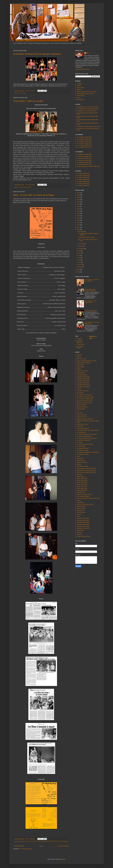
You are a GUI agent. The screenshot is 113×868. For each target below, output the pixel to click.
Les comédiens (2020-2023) (84, 147)
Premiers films (81, 96)
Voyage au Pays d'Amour (83, 536)
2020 (79, 207)
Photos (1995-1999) (82, 478)
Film (78, 411)
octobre (81, 246)
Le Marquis (80, 442)
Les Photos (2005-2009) (83, 178)
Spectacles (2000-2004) (83, 520)
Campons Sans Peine (83, 371)
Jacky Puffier (80, 426)
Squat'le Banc (80, 530)
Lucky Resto (80, 458)
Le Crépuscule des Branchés (84, 436)
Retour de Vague (81, 508)
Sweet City (80, 532)
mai (80, 258)
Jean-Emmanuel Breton (83, 428)
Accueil (41, 846)
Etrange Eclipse (81, 409)
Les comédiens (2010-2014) (84, 143)
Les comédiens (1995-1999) (84, 137)
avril (80, 260)
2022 (79, 202)
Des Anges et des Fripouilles (84, 395)
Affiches (79, 86)
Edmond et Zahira (81, 405)
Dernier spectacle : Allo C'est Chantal (87, 92)
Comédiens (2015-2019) (83, 385)
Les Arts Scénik (22, 93)
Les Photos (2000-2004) (83, 176)
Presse (60, 841)
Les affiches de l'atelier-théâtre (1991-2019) (88, 127)
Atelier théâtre (22, 841)
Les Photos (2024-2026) (83, 186)
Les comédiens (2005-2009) (84, 141)
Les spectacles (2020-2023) (84, 164)
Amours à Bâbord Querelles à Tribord (87, 361)
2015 (79, 218)
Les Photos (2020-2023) (83, 184)
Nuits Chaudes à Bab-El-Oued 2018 (86, 470)
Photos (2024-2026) (82, 490)
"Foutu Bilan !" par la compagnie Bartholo (90, 290)
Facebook (79, 339)
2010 (79, 230)
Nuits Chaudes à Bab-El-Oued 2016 (86, 468)
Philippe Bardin (81, 344)
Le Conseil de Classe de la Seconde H (87, 434)
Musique (79, 464)
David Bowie (80, 393)
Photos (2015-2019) (82, 486)
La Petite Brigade (81, 432)
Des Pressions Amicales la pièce (85, 397)
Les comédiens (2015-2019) (84, 145)
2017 (79, 213)
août (80, 251)
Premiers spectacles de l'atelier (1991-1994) (47, 841)
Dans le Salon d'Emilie (83, 391)
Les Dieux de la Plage (31, 841)
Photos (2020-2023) (82, 488)
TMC (88, 53)
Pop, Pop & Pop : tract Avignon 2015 (91, 302)
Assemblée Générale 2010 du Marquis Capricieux (37, 54)
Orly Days (79, 474)
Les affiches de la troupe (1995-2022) (87, 111)
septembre (81, 248)
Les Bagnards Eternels (83, 448)
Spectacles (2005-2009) (83, 522)
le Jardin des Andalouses (83, 440)
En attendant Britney (82, 407)
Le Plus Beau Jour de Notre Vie (85, 444)
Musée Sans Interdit (82, 462)
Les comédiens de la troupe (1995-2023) (87, 109)
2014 (79, 220)
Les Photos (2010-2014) (83, 180)
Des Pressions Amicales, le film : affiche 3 (92, 280)
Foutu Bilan (29, 187)
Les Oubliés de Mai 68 (83, 454)
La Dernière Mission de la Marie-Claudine (88, 430)
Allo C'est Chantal (81, 359)
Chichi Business (81, 373)
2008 (79, 272)
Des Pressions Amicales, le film (85, 94)
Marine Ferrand (81, 460)
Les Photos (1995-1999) (83, 174)
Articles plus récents (19, 846)
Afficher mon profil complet (82, 69)
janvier (80, 267)
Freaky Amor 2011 (82, 417)
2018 (79, 211)
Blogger (63, 859)
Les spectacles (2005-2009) (84, 158)
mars (80, 262)
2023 (79, 200)
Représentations (81, 506)
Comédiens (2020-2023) (83, 387)
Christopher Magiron (82, 375)
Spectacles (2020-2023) (83, 528)
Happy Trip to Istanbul (83, 424)
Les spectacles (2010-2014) (84, 160)
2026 (79, 193)
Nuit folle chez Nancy (82, 466)
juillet (80, 253)
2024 (79, 197)
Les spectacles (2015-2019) (84, 162)
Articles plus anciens (63, 846)
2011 (79, 227)
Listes (78, 456)
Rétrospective (65, 841)
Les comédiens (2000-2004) (84, 139)
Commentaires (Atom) (26, 849)
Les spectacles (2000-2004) (84, 156)
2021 (79, 204)
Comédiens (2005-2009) (83, 381)
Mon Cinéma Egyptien (80, 347)
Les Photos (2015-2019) (83, 182)
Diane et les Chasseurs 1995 (84, 401)
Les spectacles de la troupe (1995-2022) (87, 107)
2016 (79, 216)
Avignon (79, 90)
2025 (79, 195)
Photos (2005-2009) (82, 482)
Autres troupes (22, 187)
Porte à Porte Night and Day (84, 494)
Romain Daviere (81, 512)
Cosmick (79, 389)
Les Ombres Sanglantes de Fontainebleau (88, 452)
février (80, 264)
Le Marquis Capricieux (80, 341)
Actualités (79, 84)
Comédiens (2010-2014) (83, 383)
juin (80, 255)
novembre (81, 244)
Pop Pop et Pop (81, 492)
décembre (81, 232)
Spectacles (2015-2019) (83, 526)
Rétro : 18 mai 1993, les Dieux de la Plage (33, 195)
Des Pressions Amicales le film (85, 399)
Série (78, 516)
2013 (79, 223)
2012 (79, 225)
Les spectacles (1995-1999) (84, 154)
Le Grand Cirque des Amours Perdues (87, 438)
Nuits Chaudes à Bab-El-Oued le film (86, 472)
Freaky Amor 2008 (82, 415)
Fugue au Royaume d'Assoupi (85, 419)
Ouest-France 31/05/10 (91, 311)
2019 (79, 209)
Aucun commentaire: (30, 91)
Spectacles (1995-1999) (83, 518)
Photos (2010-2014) (82, 484)
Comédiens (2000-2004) (83, 379)
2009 (79, 270)
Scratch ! (79, 514)
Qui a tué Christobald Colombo (85, 504)
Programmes (80, 502)
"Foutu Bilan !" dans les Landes (28, 101)
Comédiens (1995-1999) (83, 377)
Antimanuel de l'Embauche (84, 363)
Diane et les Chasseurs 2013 (84, 403)
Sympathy (79, 534)
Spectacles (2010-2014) (83, 524)
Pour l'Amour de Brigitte (83, 496)
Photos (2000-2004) (82, 480)
